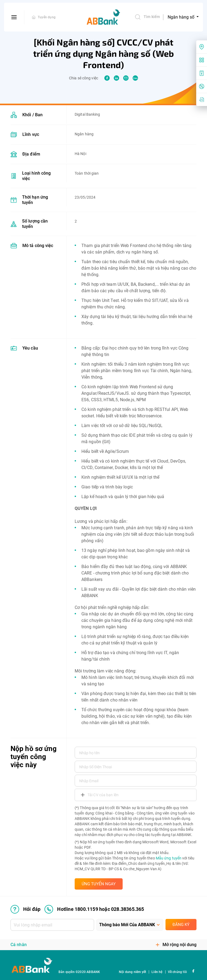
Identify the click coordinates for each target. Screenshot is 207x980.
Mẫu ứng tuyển (169, 858)
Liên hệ (157, 972)
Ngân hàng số (182, 17)
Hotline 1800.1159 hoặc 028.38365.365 (94, 909)
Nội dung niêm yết (132, 972)
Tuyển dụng (47, 17)
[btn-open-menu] (14, 17)
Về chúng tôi (177, 972)
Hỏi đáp (25, 909)
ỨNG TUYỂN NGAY (99, 884)
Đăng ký (181, 925)
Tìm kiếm (147, 17)
